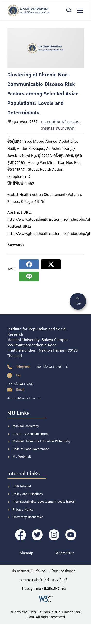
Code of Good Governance (31, 449)
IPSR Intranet (22, 486)
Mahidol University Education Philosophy (41, 441)
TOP (78, 301)
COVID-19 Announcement (31, 434)
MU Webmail (22, 457)
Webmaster (65, 553)
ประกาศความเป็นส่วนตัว (29, 571)
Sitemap (26, 553)
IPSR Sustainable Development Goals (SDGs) (44, 502)
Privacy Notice (23, 510)
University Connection (28, 517)
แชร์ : (11, 269)
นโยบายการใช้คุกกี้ (62, 571)
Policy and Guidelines (28, 494)
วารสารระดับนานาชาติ (58, 128)
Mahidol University (26, 426)
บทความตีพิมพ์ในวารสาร (60, 122)
